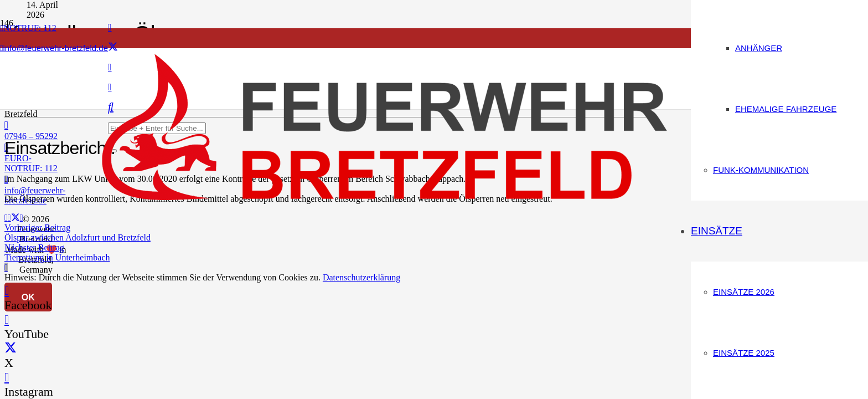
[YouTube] (7, 319)
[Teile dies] (9, 218)
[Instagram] (7, 377)
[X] (113, 47)
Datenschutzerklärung (361, 277)
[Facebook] (110, 27)
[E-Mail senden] (6, 218)
